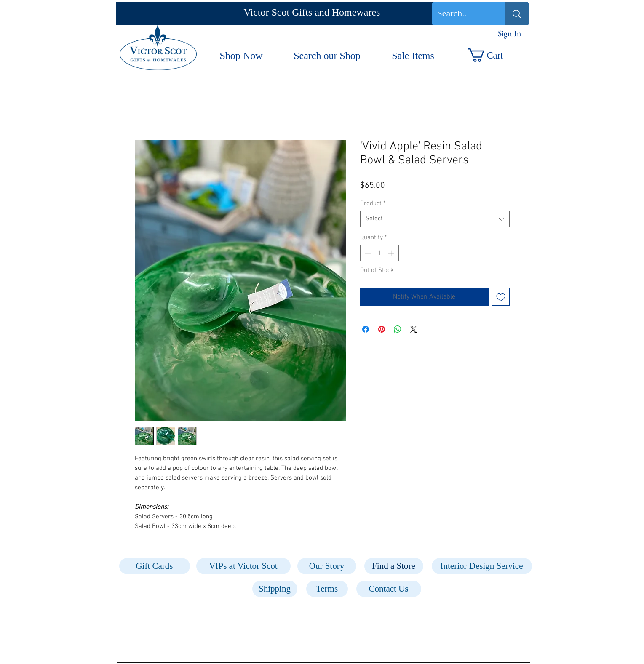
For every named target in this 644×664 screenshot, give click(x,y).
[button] (494, 55)
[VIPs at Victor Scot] (243, 566)
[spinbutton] (379, 253)
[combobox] (435, 219)
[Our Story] (327, 566)
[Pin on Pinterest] (382, 329)
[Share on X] (414, 329)
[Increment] (392, 253)
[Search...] (462, 14)
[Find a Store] (394, 566)
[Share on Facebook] (366, 329)
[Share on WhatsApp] (398, 329)
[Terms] (327, 589)
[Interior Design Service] (482, 566)
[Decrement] (367, 253)
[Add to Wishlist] (501, 297)
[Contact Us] (389, 589)
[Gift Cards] (155, 566)
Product (373, 203)
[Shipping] (275, 589)
